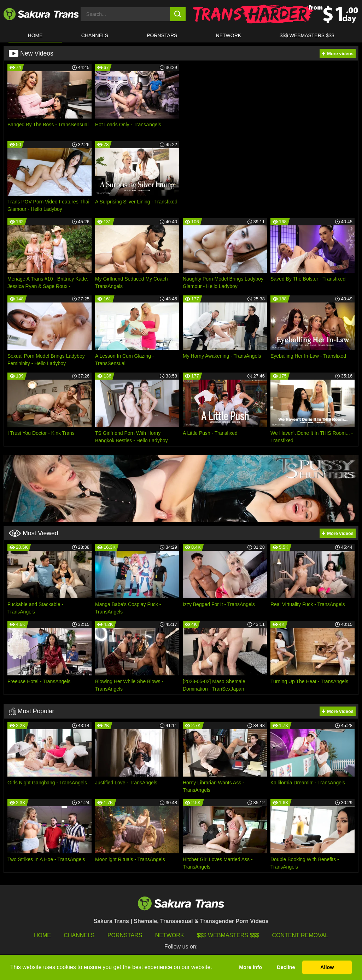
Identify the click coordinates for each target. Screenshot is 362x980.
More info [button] (250, 967)
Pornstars (125, 935)
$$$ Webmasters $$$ (228, 935)
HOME (35, 35)
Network (229, 35)
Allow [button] (327, 967)
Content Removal (300, 935)
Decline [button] (286, 967)
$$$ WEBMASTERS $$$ (307, 35)
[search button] (178, 14)
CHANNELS (95, 35)
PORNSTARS (162, 35)
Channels (79, 935)
